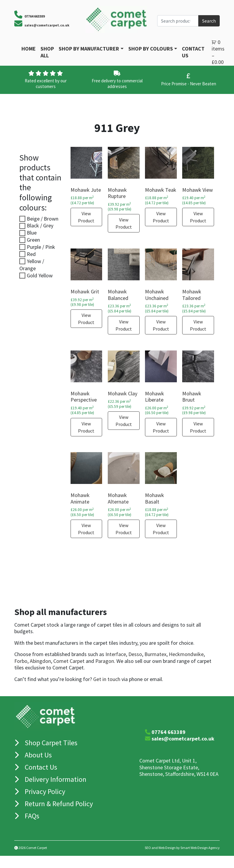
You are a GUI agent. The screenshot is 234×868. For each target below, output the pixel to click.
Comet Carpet (69, 661)
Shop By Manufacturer (89, 49)
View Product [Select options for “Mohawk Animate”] (86, 529)
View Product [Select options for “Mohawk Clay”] (124, 421)
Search (209, 21)
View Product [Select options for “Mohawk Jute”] (86, 217)
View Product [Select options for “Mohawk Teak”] (161, 217)
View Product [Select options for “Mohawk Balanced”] (124, 325)
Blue (32, 233)
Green (33, 240)
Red (31, 254)
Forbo (21, 661)
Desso (135, 654)
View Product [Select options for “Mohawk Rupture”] (124, 223)
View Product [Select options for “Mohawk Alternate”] (124, 529)
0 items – (218, 52)
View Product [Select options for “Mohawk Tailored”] (198, 325)
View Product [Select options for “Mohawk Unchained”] (161, 325)
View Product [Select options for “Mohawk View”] (198, 217)
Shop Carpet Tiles (51, 743)
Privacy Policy (45, 791)
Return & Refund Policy (59, 804)
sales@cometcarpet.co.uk (47, 25)
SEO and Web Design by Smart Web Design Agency (182, 848)
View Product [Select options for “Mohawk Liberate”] (161, 427)
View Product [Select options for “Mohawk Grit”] (86, 319)
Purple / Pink (41, 247)
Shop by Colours (151, 49)
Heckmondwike (186, 654)
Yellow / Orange (32, 265)
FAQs (32, 816)
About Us (38, 755)
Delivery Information (56, 779)
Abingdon (40, 661)
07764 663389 (169, 732)
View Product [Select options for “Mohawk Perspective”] (86, 427)
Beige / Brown (43, 219)
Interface (116, 654)
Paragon (105, 661)
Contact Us (193, 52)
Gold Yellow (40, 275)
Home (29, 49)
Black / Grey (40, 225)
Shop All (47, 52)
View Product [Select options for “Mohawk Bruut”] (198, 427)
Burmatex (155, 654)
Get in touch (107, 679)
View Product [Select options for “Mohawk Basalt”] (161, 529)
